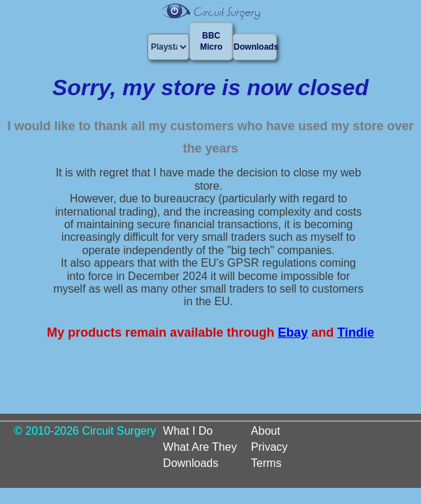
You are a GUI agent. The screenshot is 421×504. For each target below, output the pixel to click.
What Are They (200, 447)
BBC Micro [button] (211, 41)
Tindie (356, 332)
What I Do (188, 431)
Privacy (269, 447)
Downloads (191, 463)
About (266, 431)
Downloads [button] (255, 47)
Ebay (293, 332)
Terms (266, 463)
